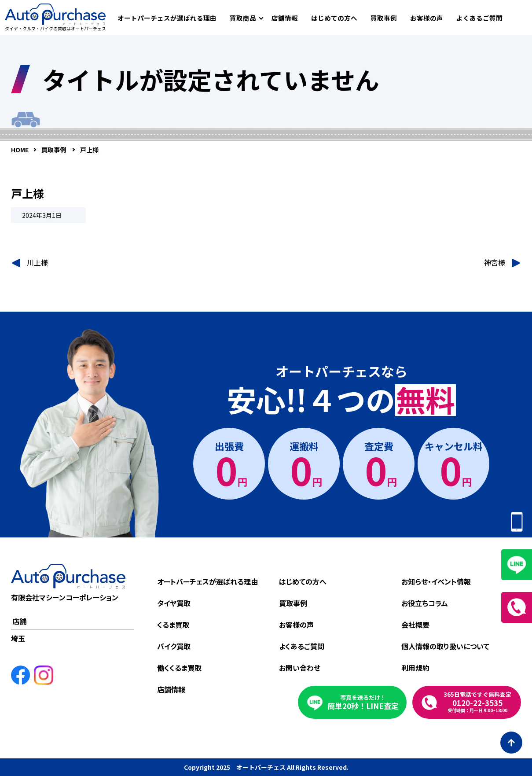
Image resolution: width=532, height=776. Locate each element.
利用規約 (415, 668)
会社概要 (415, 625)
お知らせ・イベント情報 (436, 581)
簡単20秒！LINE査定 (363, 702)
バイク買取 (174, 646)
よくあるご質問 (479, 18)
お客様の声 (427, 18)
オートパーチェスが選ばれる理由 (167, 18)
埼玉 (18, 638)
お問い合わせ (300, 668)
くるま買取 (173, 625)
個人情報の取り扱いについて (445, 646)
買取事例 (384, 18)
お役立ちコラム (425, 603)
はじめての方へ (334, 18)
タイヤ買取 (174, 603)
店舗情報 (285, 18)
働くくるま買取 (179, 668)
